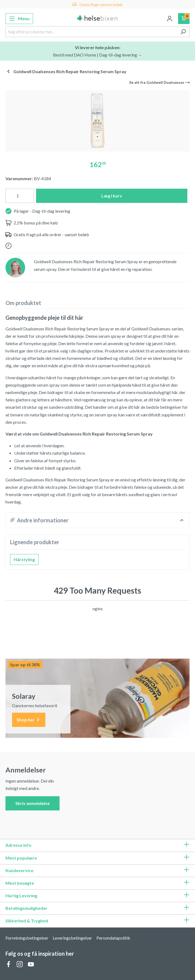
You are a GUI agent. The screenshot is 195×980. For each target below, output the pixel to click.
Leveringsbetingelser (72, 938)
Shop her (29, 720)
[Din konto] (170, 19)
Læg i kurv (112, 196)
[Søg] (183, 32)
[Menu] (19, 19)
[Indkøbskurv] (184, 19)
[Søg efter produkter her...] (91, 32)
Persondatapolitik (113, 938)
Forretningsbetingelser (27, 938)
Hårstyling (24, 559)
